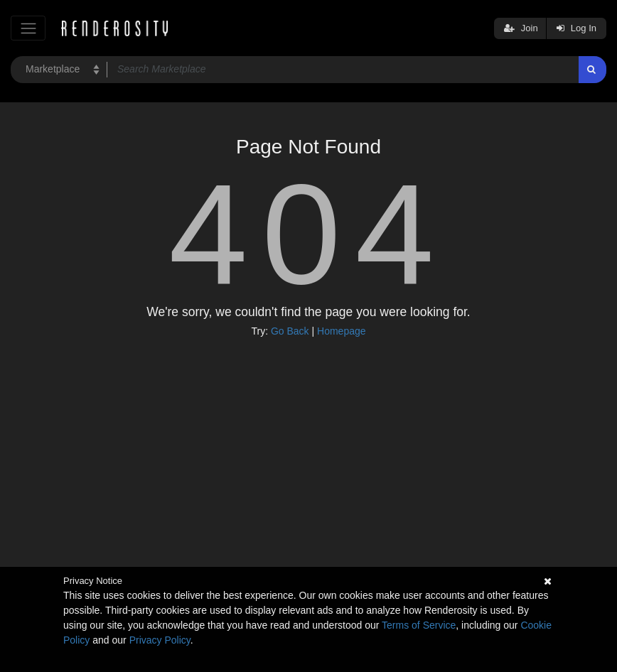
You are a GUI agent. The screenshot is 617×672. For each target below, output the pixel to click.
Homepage (342, 331)
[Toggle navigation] (28, 28)
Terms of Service (419, 625)
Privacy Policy (160, 640)
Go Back (290, 331)
